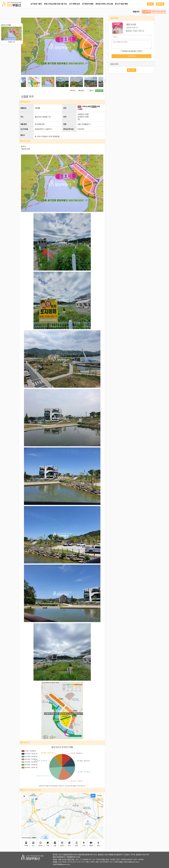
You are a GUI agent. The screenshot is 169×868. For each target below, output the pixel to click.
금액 (65, 108)
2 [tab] (50, 72)
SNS (73, 91)
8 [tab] (71, 72)
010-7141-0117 (136, 31)
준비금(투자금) (69, 129)
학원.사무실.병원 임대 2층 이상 (55, 4)
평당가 (23, 135)
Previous (23, 45)
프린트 (82, 91)
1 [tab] (47, 72)
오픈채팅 (132, 70)
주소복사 (99, 91)
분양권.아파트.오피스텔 (104, 4)
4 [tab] (57, 72)
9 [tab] (74, 72)
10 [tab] (78, 72)
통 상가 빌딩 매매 (121, 4)
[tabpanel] (62, 46)
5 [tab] (60, 72)
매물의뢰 (136, 12)
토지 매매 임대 (74, 4)
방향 (65, 124)
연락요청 (132, 56)
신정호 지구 (11, 35)
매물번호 (23, 108)
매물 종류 (24, 124)
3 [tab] (54, 72)
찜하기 (91, 91)
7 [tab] (67, 72)
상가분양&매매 (88, 4)
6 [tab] (64, 72)
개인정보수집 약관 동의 (128, 51)
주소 (22, 117)
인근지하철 (24, 129)
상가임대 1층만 (36, 4)
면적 (65, 117)
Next (99, 45)
